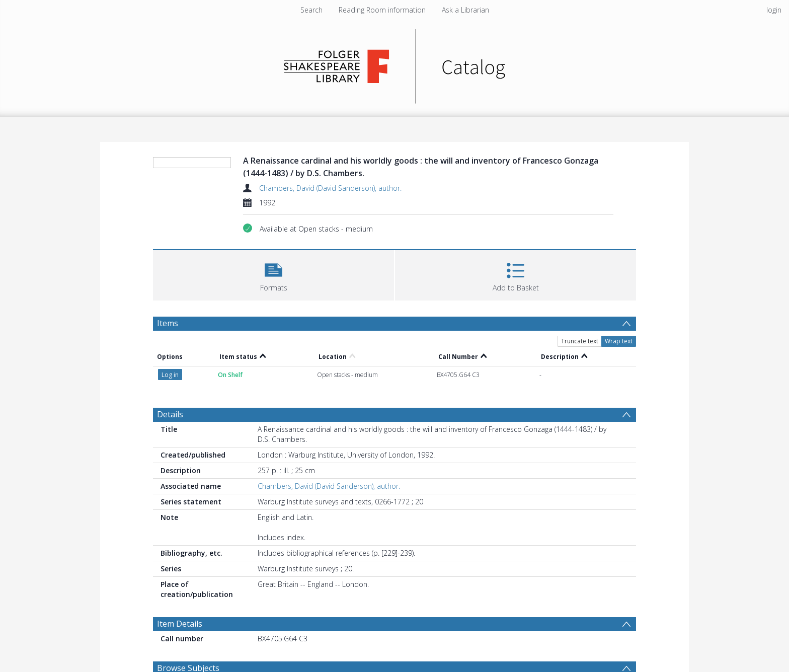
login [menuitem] (774, 10)
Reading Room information (382, 10)
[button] (273, 274)
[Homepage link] (395, 64)
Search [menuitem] (311, 10)
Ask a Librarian (465, 10)
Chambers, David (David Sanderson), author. (330, 188)
